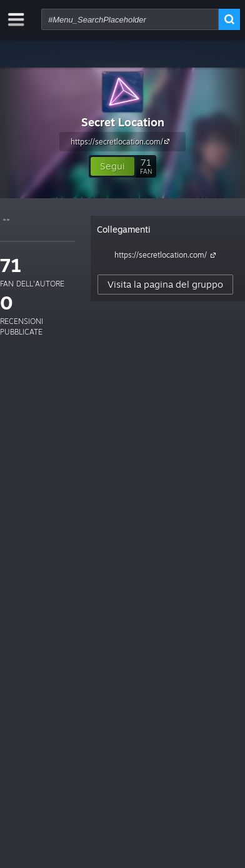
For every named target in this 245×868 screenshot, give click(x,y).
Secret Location (123, 122)
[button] (112, 166)
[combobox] (130, 19)
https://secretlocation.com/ (122, 141)
